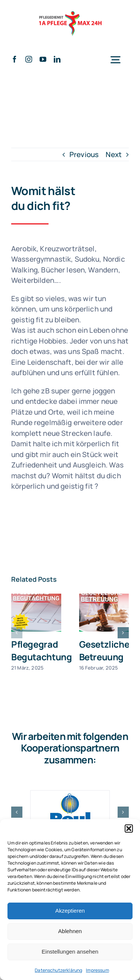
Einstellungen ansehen (70, 952)
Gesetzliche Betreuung (104, 650)
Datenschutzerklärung (58, 970)
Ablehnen (70, 931)
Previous (84, 154)
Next (114, 154)
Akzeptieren (70, 911)
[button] (129, 829)
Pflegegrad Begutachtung (41, 650)
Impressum (97, 970)
